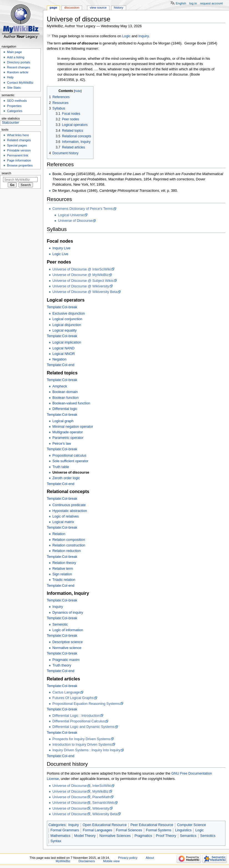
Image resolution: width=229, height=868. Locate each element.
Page (53, 8)
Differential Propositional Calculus (79, 721)
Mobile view (111, 861)
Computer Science (192, 825)
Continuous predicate (69, 505)
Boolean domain (65, 392)
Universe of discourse (71, 472)
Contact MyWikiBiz (20, 83)
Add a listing (16, 57)
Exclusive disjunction (69, 314)
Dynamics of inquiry (68, 613)
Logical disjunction (67, 325)
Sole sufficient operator (70, 461)
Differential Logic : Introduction (76, 716)
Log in (193, 3)
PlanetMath (101, 797)
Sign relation (62, 574)
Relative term (63, 569)
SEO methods (17, 101)
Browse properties (20, 165)
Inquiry (143, 36)
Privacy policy (128, 858)
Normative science (67, 648)
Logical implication (67, 342)
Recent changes (18, 67)
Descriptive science (68, 642)
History (119, 8)
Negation (59, 359)
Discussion (72, 8)
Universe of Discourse (75, 221)
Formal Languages (98, 830)
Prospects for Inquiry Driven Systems (81, 739)
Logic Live (60, 254)
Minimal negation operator (73, 427)
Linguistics (183, 830)
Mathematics (60, 836)
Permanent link (17, 155)
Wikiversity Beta (105, 814)
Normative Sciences (115, 836)
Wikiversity (101, 809)
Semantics (188, 836)
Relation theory (64, 563)
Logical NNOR (64, 354)
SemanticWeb (103, 803)
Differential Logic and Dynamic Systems (83, 727)
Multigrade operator (68, 432)
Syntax (56, 841)
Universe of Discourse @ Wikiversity (81, 286)
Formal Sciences (129, 830)
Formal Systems (159, 830)
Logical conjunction (67, 319)
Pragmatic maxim (66, 660)
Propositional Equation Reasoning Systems (86, 704)
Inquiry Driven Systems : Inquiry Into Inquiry (86, 750)
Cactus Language (66, 692)
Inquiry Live (61, 248)
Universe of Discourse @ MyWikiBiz (81, 275)
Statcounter (11, 123)
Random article (18, 72)
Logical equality (64, 330)
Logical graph (63, 421)
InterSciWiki (102, 786)
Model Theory (85, 836)
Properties (14, 106)
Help (10, 77)
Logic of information (68, 630)
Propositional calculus (69, 456)
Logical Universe (71, 215)
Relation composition (69, 540)
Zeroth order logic (66, 478)
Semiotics (208, 836)
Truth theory (62, 665)
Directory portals (18, 62)
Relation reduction (67, 551)
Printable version (19, 150)
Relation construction (69, 545)
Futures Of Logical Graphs (73, 698)
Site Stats (14, 88)
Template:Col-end (61, 365)
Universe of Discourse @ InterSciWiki (82, 269)
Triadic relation (64, 580)
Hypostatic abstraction (70, 511)
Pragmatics (143, 836)
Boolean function (66, 398)
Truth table (61, 467)
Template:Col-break (62, 307)
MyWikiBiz (100, 792)
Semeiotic (60, 625)
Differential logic (65, 409)
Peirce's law (62, 444)
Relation (59, 534)
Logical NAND (63, 348)
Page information (19, 160)
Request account (212, 3)
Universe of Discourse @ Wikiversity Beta (85, 292)
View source (98, 8)
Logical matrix (63, 522)
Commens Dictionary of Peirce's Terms (83, 209)
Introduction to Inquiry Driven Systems (82, 745)
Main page (14, 52)
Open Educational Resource (105, 825)
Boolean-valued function (71, 403)
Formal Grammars (65, 830)
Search (7, 173)
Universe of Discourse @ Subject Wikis (83, 281)
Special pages (17, 145)
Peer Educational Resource (152, 825)
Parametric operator (68, 438)
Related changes (19, 140)
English (181, 3)
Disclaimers (87, 861)
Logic (126, 36)
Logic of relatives (66, 516)
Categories (57, 825)
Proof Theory (166, 836)
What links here (18, 135)
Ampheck (60, 386)
